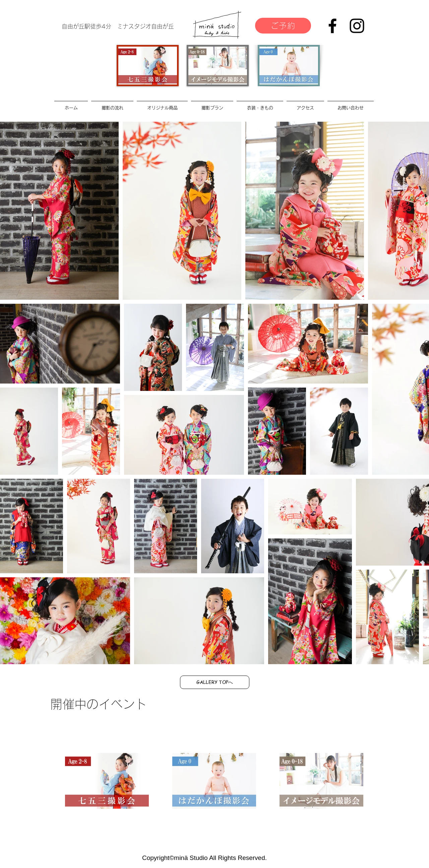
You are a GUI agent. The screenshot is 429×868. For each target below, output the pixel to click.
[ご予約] (283, 26)
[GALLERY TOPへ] (215, 682)
